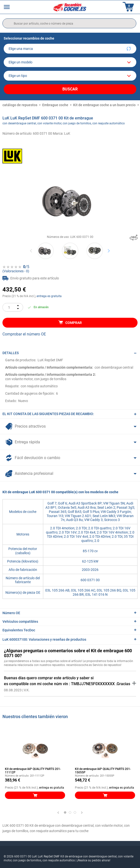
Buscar (70, 89)
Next (109, 251)
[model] (70, 62)
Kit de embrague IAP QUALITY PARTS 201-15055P (103, 771)
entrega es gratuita (49, 296)
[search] (69, 23)
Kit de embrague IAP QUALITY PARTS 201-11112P (33, 771)
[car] (70, 76)
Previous (31, 251)
